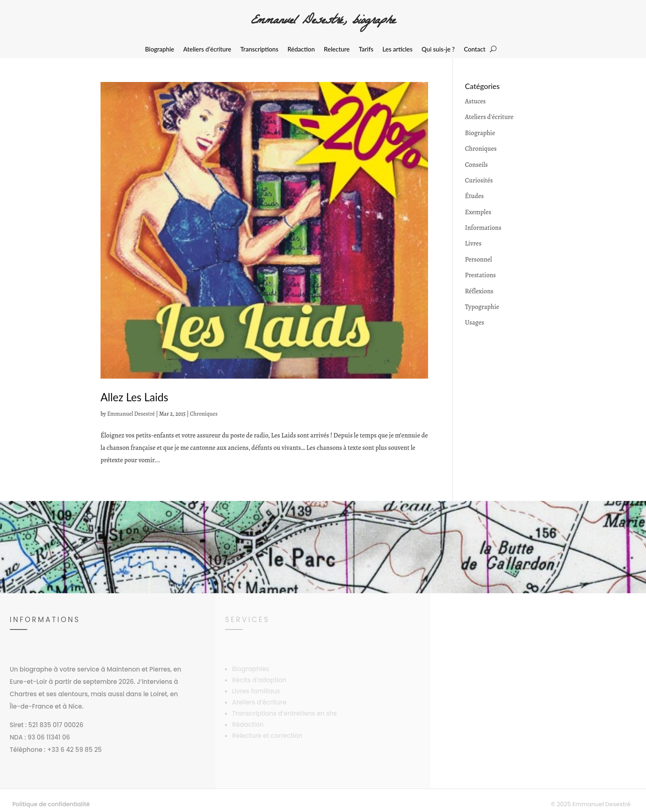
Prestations (481, 275)
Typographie (482, 307)
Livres (473, 243)
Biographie (160, 49)
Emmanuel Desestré (131, 414)
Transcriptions (259, 49)
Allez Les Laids (134, 397)
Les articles (397, 49)
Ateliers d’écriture (207, 49)
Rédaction (301, 49)
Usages (475, 323)
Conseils (476, 165)
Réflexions (479, 291)
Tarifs (366, 49)
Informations (483, 228)
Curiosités (479, 180)
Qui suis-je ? (438, 49)
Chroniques (204, 414)
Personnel (479, 260)
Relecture (337, 49)
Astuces (475, 101)
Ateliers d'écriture (489, 117)
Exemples (478, 212)
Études (475, 196)
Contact (475, 49)
